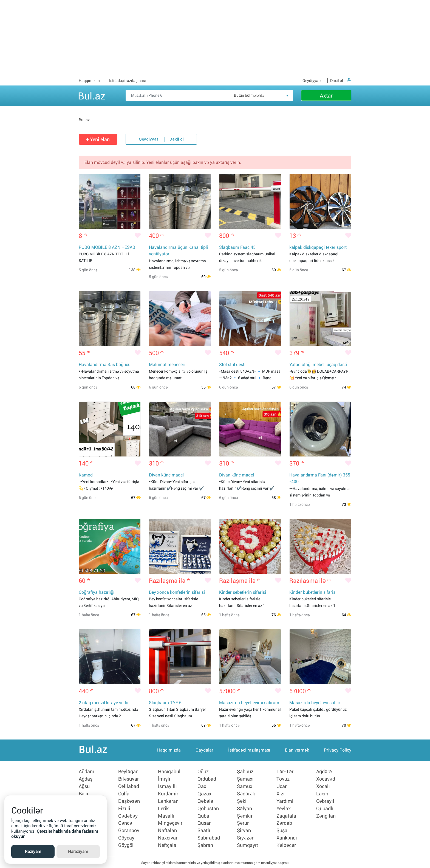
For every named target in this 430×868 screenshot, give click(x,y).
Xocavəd (326, 780)
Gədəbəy (128, 816)
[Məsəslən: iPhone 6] (209, 95)
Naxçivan (168, 837)
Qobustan (208, 809)
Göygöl (126, 844)
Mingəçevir (170, 823)
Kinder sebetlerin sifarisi (243, 593)
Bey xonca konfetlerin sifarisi (177, 593)
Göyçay (126, 837)
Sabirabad (209, 837)
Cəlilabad (129, 787)
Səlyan (244, 809)
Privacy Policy (338, 752)
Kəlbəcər (286, 844)
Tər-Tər (285, 773)
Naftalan (167, 830)
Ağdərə (324, 773)
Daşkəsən (129, 801)
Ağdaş (86, 780)
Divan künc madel (166, 476)
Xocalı (323, 787)
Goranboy (129, 830)
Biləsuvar (128, 780)
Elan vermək (297, 752)
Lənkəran (168, 801)
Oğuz (203, 773)
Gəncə (125, 823)
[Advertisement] (215, 38)
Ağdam (87, 773)
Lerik (163, 809)
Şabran (205, 844)
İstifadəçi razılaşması (128, 81)
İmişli (164, 780)
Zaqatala (286, 816)
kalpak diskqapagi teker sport (318, 248)
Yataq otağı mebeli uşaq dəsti (318, 365)
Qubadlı (325, 809)
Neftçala (167, 844)
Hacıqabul (169, 773)
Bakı (84, 794)
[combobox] (261, 95)
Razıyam (33, 852)
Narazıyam (78, 852)
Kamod (86, 476)
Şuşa (282, 830)
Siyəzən (246, 837)
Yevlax (284, 809)
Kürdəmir (168, 794)
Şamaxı (245, 780)
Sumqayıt (247, 844)
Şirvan (244, 830)
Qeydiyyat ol (313, 81)
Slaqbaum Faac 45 (237, 248)
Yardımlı (286, 801)
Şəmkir (245, 816)
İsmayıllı (167, 787)
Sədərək (246, 794)
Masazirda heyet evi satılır (315, 704)
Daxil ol (341, 81)
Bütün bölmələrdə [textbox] (249, 95)
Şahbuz (245, 773)
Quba (203, 816)
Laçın (322, 794)
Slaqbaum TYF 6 (165, 704)
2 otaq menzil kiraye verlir (104, 704)
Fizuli (124, 809)
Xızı (281, 794)
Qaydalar (204, 752)
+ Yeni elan (98, 139)
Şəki (242, 801)
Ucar (282, 787)
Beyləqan (128, 773)
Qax (202, 787)
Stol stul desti (232, 365)
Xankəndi (287, 837)
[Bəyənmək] (138, 236)
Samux (245, 787)
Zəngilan (326, 816)
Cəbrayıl (325, 801)
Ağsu (84, 787)
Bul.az (92, 95)
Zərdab (284, 823)
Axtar (326, 96)
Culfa (124, 794)
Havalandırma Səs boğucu (105, 365)
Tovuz (283, 780)
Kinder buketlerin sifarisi (313, 593)
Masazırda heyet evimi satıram (249, 704)
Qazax (204, 794)
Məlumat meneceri (167, 365)
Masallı (166, 816)
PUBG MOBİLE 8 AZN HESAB (107, 248)
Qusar (204, 823)
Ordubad (207, 780)
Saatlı (204, 830)
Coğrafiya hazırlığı (97, 593)
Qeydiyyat (149, 139)
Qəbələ (205, 801)
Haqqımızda (89, 81)
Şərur (243, 823)
